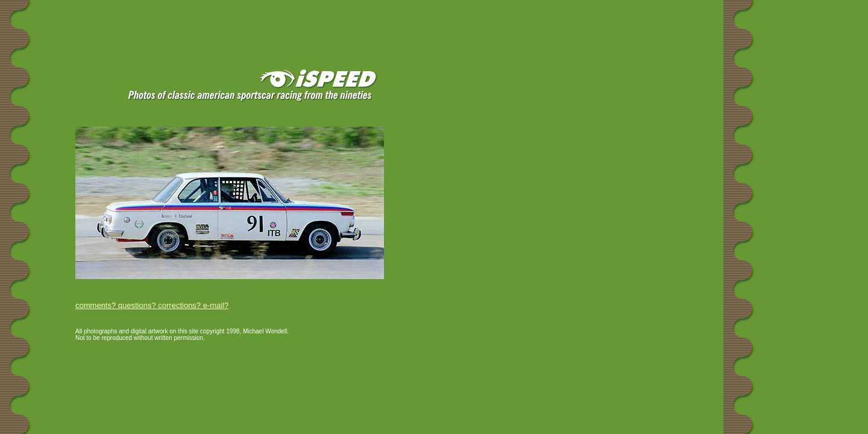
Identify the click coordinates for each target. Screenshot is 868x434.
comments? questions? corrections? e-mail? (152, 305)
